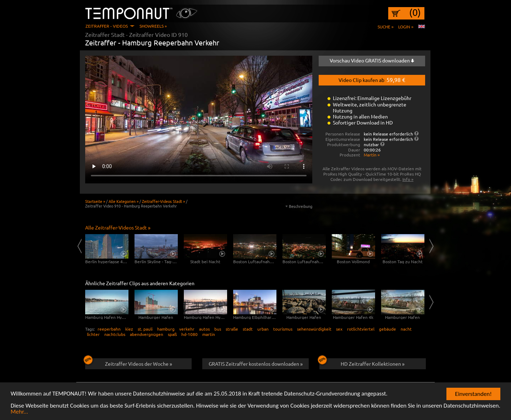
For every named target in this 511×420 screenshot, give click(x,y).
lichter (93, 334)
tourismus (283, 329)
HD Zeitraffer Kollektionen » (362, 363)
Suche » (386, 27)
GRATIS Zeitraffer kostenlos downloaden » (256, 364)
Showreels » (153, 26)
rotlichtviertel (361, 329)
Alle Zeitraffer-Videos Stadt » (118, 227)
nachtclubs (115, 334)
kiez (129, 329)
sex (339, 329)
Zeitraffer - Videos (107, 26)
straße (232, 329)
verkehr (187, 329)
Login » (406, 27)
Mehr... (19, 412)
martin (209, 334)
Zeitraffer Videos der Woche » (129, 363)
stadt (248, 329)
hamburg (166, 329)
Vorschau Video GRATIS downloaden (372, 60)
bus (218, 329)
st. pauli (145, 329)
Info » (408, 179)
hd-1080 (189, 334)
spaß (172, 334)
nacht (406, 329)
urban (263, 329)
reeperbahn (109, 329)
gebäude (388, 329)
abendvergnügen (147, 334)
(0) (415, 12)
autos (204, 329)
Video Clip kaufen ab (372, 79)
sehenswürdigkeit (314, 329)
